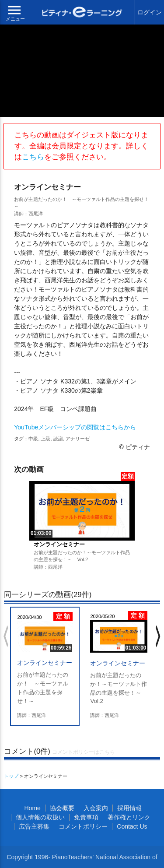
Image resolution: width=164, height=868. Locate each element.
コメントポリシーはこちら (84, 752)
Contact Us (132, 826)
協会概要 (62, 808)
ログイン (150, 12)
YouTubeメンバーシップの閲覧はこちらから (75, 427)
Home (32, 808)
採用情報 (129, 808)
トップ (11, 776)
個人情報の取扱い (40, 817)
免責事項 (86, 817)
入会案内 (96, 808)
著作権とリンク (129, 817)
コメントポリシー (83, 826)
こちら (33, 157)
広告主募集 (34, 826)
